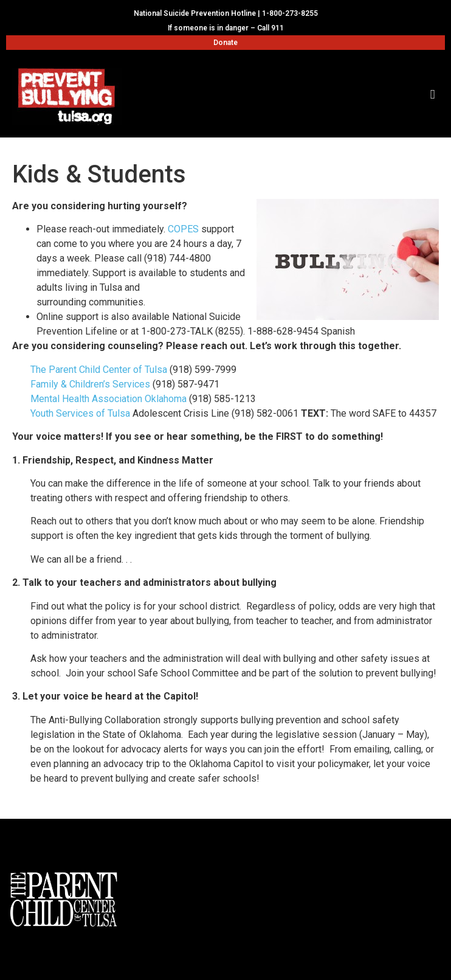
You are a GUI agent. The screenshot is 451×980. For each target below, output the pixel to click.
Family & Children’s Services (90, 384)
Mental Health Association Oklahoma (108, 399)
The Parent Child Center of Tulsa (99, 370)
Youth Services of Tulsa (80, 413)
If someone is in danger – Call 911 (226, 28)
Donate (225, 43)
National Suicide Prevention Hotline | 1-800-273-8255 (226, 13)
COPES (183, 229)
